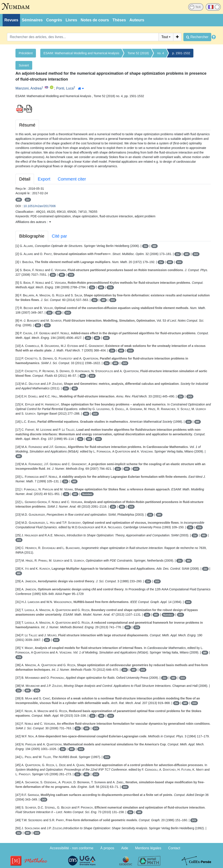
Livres (71, 20)
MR (19, 200)
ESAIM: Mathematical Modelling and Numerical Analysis (81, 53)
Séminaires (32, 20)
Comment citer (72, 179)
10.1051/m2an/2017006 (40, 206)
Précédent (26, 53)
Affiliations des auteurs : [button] (33, 222)
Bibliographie (32, 236)
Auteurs (137, 20)
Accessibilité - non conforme (72, 848)
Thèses (119, 20)
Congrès (54, 20)
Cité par (59, 236)
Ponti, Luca (65, 88)
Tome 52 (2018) (138, 53)
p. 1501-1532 (181, 53)
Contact (174, 848)
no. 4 (161, 53)
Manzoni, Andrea (29, 88)
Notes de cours (95, 20)
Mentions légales (148, 848)
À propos (107, 848)
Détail (25, 179)
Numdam (87, 494)
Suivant (24, 65)
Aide (125, 848)
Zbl (28, 200)
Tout (165, 37)
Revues (11, 20)
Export (44, 179)
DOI (196, 254)
